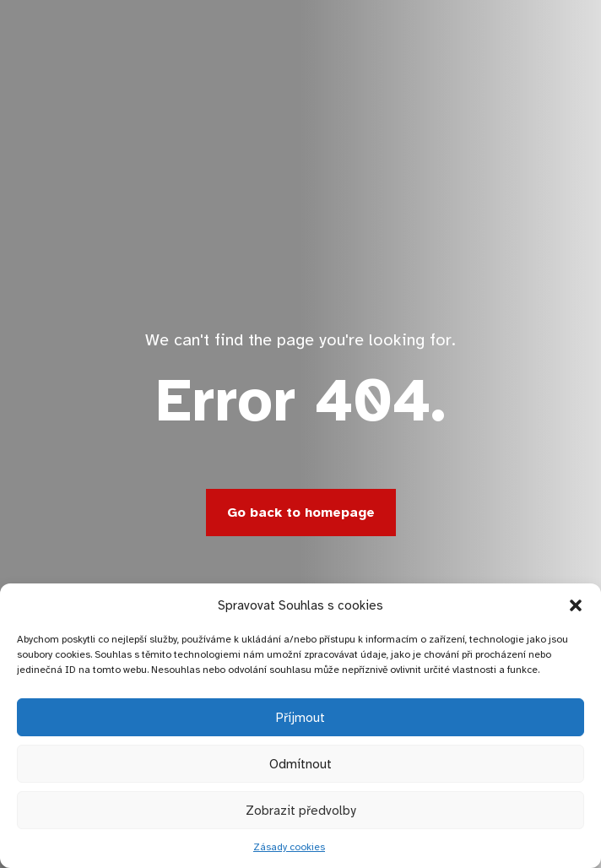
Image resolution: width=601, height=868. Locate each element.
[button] (576, 605)
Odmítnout (300, 764)
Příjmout (300, 718)
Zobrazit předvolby (300, 811)
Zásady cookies (289, 847)
